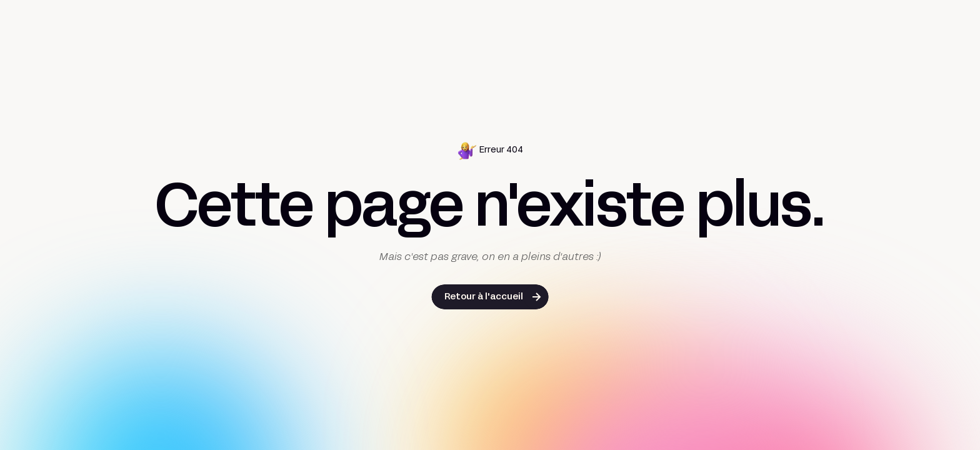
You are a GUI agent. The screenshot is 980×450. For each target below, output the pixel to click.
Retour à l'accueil (484, 297)
